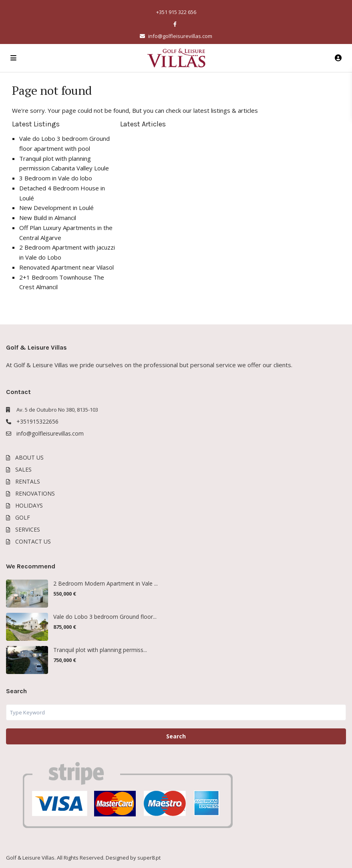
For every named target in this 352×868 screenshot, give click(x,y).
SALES (23, 469)
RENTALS (28, 481)
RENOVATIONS (35, 493)
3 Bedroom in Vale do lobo (56, 178)
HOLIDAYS (29, 505)
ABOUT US (29, 457)
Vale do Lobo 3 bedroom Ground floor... (105, 617)
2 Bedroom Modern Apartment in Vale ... (106, 583)
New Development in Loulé (56, 208)
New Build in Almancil (48, 218)
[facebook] (176, 24)
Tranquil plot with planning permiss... (100, 650)
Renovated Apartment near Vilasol (66, 267)
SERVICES (28, 529)
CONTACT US (33, 541)
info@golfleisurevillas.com (50, 433)
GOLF (23, 517)
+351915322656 (37, 421)
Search (176, 736)
